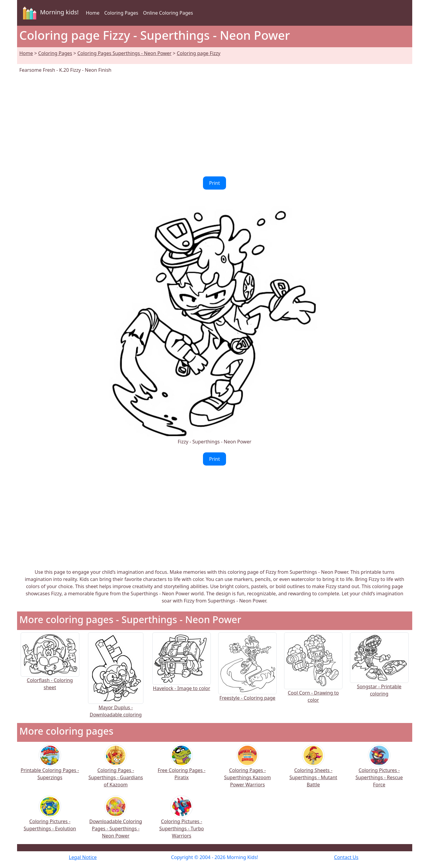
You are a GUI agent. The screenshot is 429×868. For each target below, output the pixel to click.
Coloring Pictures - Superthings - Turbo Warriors (182, 821)
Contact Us (346, 857)
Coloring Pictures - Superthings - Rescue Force (379, 770)
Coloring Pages (121, 13)
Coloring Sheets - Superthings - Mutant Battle (313, 770)
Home (93, 13)
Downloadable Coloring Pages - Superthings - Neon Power (116, 821)
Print (214, 183)
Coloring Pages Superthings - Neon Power (124, 53)
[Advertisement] (215, 125)
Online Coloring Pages (168, 13)
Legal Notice (83, 857)
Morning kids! (50, 13)
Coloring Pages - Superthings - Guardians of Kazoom (116, 770)
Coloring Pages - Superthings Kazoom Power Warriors (247, 770)
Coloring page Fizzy (198, 53)
